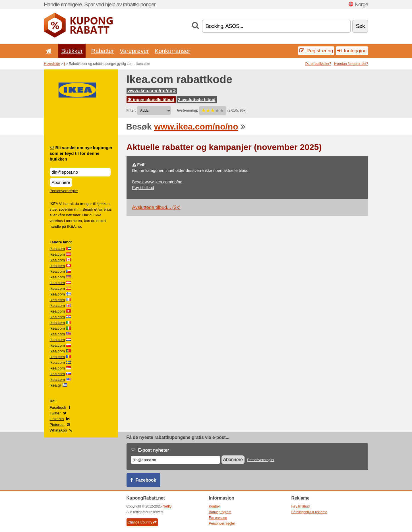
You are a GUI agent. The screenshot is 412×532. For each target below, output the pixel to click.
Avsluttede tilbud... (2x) (156, 207)
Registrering (316, 51)
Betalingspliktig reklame (309, 512)
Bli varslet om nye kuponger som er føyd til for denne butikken (81, 153)
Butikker (72, 51)
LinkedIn (57, 419)
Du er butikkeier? (318, 64)
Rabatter (103, 51)
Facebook (58, 407)
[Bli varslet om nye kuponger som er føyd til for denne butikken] (80, 172)
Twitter (55, 413)
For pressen (218, 518)
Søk (360, 26)
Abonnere (61, 182)
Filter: (131, 110)
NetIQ (167, 506)
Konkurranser (172, 51)
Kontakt (215, 506)
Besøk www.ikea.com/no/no (157, 182)
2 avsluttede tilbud (197, 99)
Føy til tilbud (143, 188)
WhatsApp (58, 430)
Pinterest (57, 425)
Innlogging (352, 51)
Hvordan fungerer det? (351, 64)
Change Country (142, 522)
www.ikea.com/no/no (152, 91)
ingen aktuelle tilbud (151, 99)
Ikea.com (57, 249)
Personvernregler (64, 191)
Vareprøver (134, 51)
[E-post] (175, 460)
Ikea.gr (55, 385)
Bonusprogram (220, 512)
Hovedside (52, 64)
